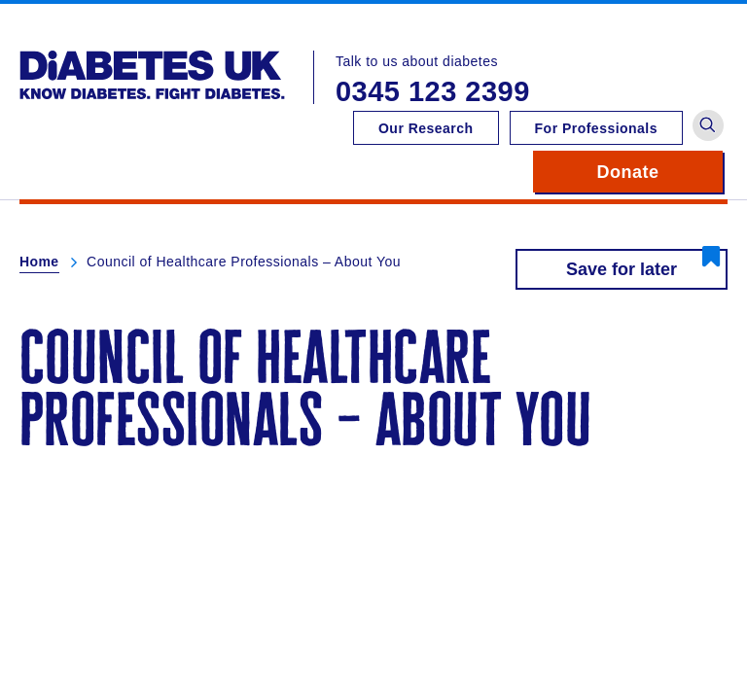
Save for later (622, 269)
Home (39, 262)
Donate (660, 172)
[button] (708, 125)
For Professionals (596, 128)
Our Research (426, 128)
